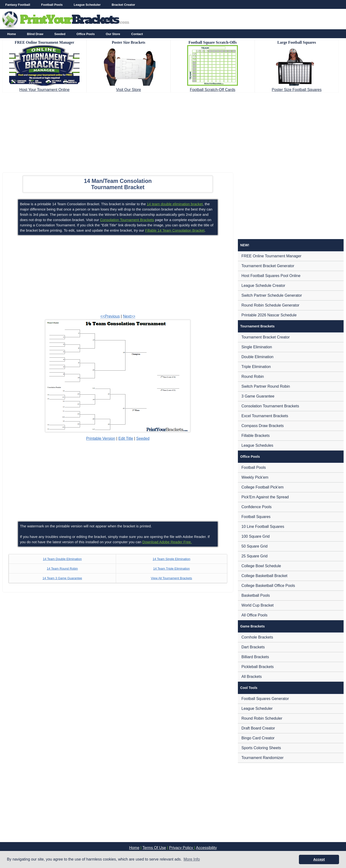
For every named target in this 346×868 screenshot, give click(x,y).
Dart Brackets (253, 647)
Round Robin (253, 377)
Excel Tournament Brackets (265, 416)
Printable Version (101, 438)
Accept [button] (319, 859)
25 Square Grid (255, 556)
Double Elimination (257, 357)
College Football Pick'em (263, 487)
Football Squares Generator (265, 699)
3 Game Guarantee (258, 396)
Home (12, 34)
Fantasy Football (18, 5)
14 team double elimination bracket (175, 204)
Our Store (113, 34)
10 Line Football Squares (263, 527)
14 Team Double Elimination (62, 559)
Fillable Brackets (256, 436)
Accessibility (206, 848)
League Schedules (257, 445)
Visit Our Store (129, 90)
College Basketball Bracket (264, 576)
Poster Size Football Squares (297, 90)
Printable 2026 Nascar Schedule (269, 315)
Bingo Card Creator (258, 738)
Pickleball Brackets (258, 667)
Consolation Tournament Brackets (127, 220)
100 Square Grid (256, 536)
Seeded (60, 34)
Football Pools (52, 5)
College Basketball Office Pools (268, 586)
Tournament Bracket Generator (268, 266)
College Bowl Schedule (261, 566)
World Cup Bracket (258, 605)
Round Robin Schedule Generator (270, 305)
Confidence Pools (256, 507)
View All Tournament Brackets (172, 578)
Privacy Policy (182, 848)
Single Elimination (257, 347)
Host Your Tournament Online (45, 90)
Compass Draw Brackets (263, 426)
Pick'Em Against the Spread (265, 497)
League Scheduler (87, 5)
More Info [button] (192, 859)
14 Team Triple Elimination (171, 569)
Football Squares (256, 517)
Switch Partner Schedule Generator (272, 295)
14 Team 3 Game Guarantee (62, 578)
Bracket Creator (124, 5)
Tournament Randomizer (263, 758)
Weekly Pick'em (255, 477)
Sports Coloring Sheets (261, 748)
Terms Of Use (154, 848)
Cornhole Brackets (257, 637)
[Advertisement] (173, 131)
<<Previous (110, 316)
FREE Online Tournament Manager (272, 256)
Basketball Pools (256, 595)
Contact (137, 34)
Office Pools (86, 34)
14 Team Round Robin (62, 569)
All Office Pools (254, 615)
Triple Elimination (256, 367)
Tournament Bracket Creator (266, 337)
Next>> (129, 316)
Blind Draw (35, 34)
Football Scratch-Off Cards (213, 90)
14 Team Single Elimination (171, 559)
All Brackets (252, 677)
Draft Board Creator (258, 728)
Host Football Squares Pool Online (271, 276)
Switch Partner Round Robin (266, 386)
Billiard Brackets (255, 657)
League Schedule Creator (263, 286)
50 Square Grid (255, 546)
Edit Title (126, 438)
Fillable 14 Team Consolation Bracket (175, 230)
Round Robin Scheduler (262, 718)
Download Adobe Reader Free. (167, 542)
